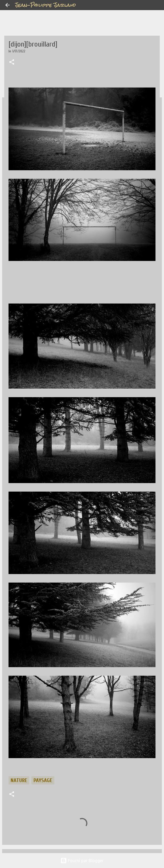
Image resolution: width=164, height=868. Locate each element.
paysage (43, 780)
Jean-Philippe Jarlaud (45, 5)
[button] (12, 63)
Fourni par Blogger (82, 861)
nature (19, 780)
